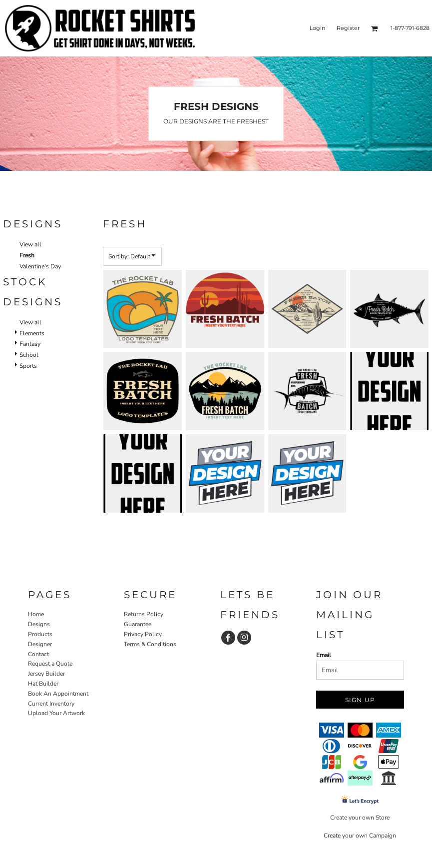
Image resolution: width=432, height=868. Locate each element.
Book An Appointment (58, 694)
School (29, 355)
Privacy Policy (143, 634)
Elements (32, 333)
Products (40, 634)
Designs (39, 624)
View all (30, 244)
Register (348, 28)
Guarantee (138, 624)
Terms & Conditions (150, 644)
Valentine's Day (40, 266)
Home (36, 614)
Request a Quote (50, 664)
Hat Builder (43, 684)
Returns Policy (144, 614)
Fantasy (30, 344)
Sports (28, 366)
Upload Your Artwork (56, 713)
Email (324, 655)
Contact (38, 654)
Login (317, 28)
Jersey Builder (46, 674)
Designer (40, 644)
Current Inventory (51, 704)
